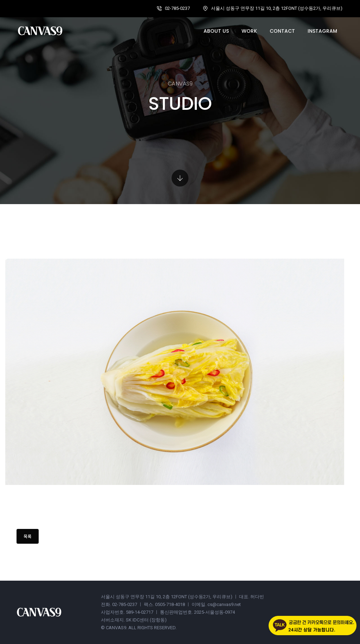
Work (249, 31)
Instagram (322, 31)
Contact (282, 31)
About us (216, 31)
